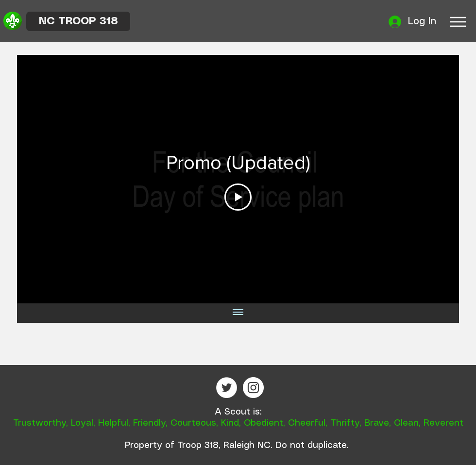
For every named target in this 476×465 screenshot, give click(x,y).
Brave (377, 423)
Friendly (149, 423)
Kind (230, 423)
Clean (406, 423)
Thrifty (345, 423)
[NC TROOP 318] (78, 21)
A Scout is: (238, 412)
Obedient (263, 423)
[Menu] (458, 22)
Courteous (193, 423)
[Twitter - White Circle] (227, 388)
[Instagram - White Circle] (253, 388)
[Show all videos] (238, 313)
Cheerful (307, 423)
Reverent (443, 423)
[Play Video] (238, 197)
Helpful (113, 423)
